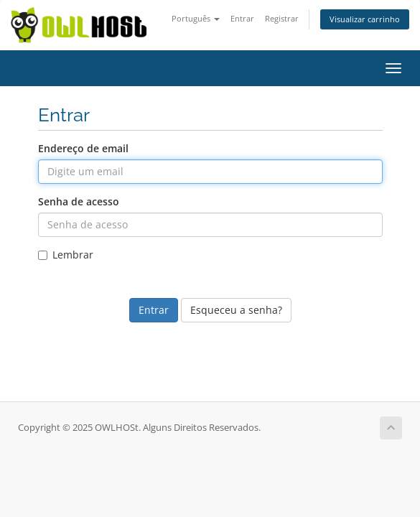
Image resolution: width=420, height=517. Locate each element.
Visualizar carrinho (365, 19)
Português (196, 18)
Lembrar (66, 255)
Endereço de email (83, 148)
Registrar (282, 18)
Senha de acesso (79, 201)
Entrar (242, 18)
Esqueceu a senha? (236, 310)
